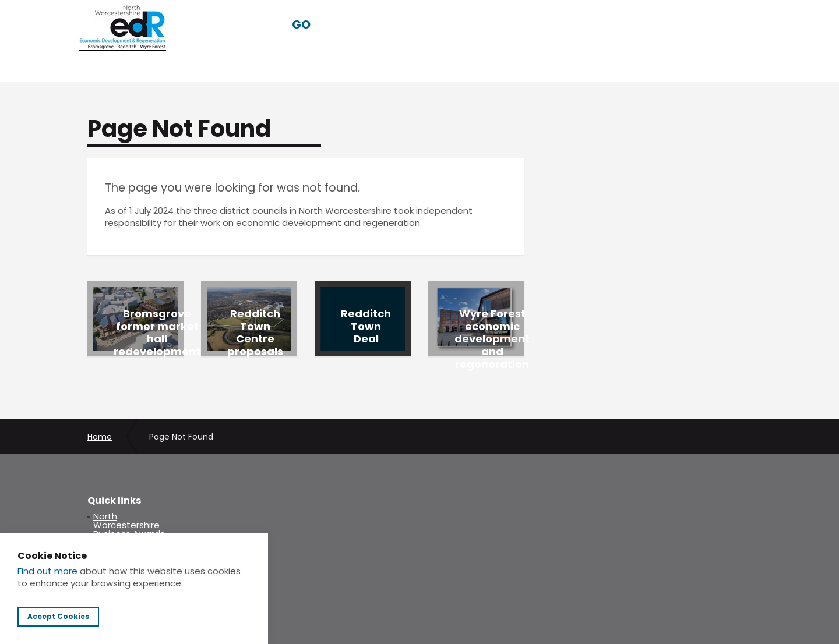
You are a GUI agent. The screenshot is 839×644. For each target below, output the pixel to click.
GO (301, 24)
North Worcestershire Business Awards (129, 525)
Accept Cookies (58, 616)
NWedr (123, 28)
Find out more (47, 571)
